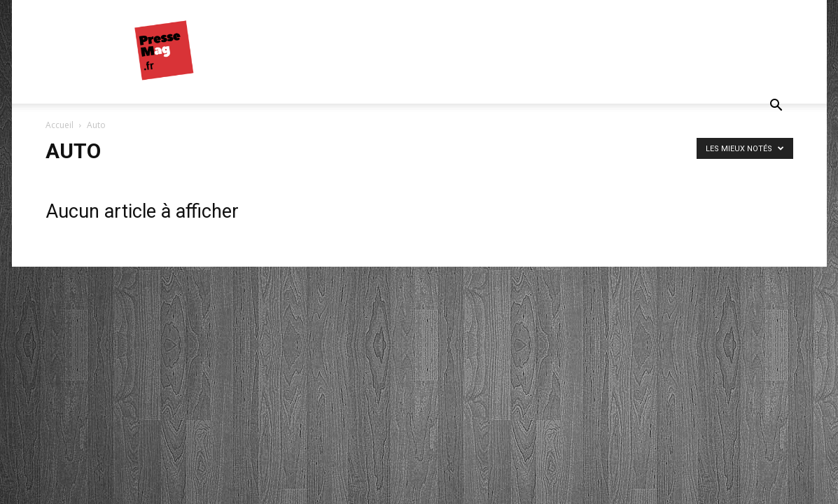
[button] (776, 107)
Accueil (60, 125)
